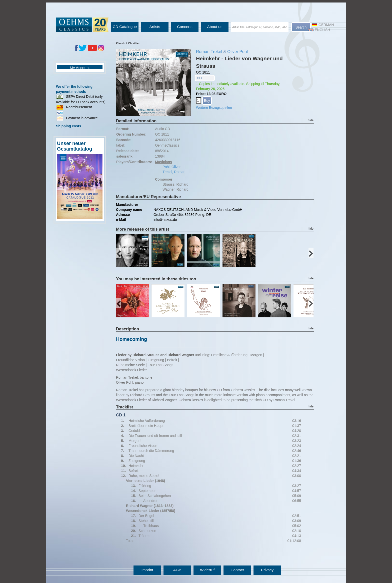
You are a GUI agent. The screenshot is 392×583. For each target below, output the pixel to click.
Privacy (267, 570)
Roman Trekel (209, 52)
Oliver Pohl (237, 52)
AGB (177, 570)
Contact (237, 570)
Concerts (185, 27)
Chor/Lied (134, 43)
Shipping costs (68, 126)
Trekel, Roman (174, 172)
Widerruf (207, 570)
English (319, 30)
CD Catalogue (125, 27)
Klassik (120, 43)
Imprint (147, 570)
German (323, 25)
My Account (80, 68)
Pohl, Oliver (171, 167)
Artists (155, 27)
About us (215, 27)
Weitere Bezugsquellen (214, 108)
